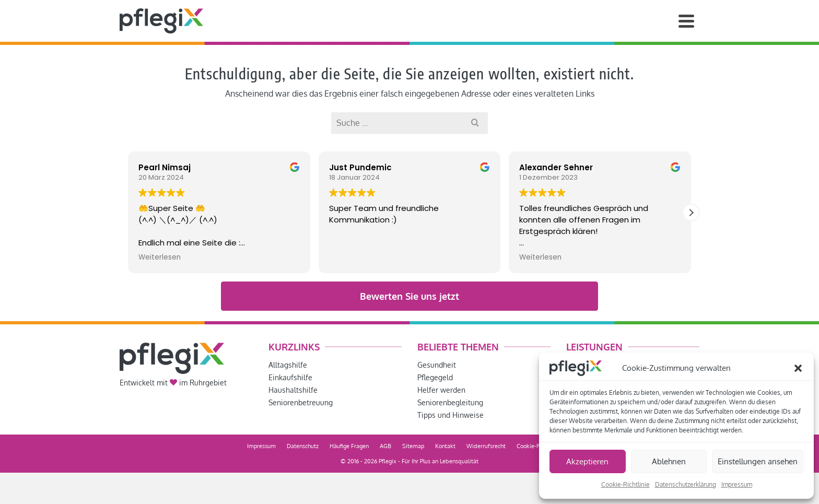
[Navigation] (686, 21)
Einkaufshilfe (290, 377)
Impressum (737, 484)
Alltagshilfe (288, 365)
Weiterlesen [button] (160, 257)
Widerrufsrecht (486, 446)
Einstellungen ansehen (758, 461)
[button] (798, 368)
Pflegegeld (435, 377)
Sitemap (413, 446)
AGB (385, 446)
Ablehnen (669, 461)
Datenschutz (303, 446)
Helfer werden (441, 390)
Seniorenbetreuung (301, 402)
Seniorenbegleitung (450, 402)
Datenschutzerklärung (686, 484)
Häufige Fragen (349, 446)
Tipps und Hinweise (451, 415)
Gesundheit (437, 365)
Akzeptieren (587, 461)
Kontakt (445, 446)
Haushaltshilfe (293, 390)
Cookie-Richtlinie (625, 484)
